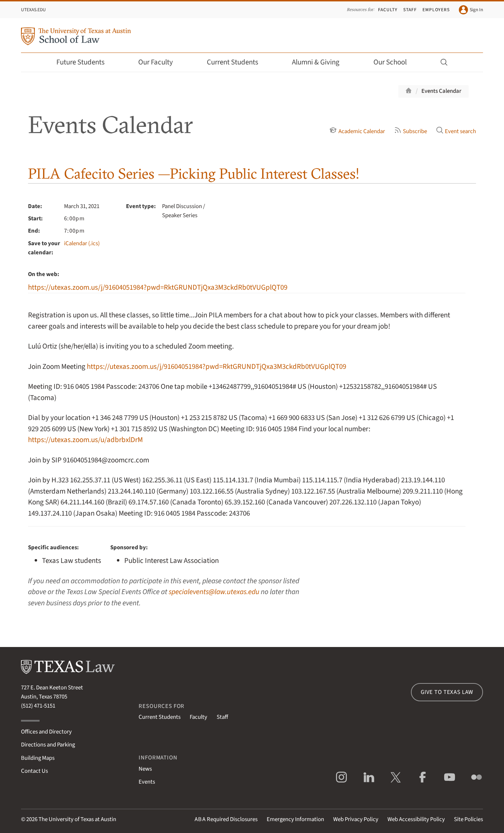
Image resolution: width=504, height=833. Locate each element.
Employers (436, 10)
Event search (456, 131)
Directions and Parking (48, 745)
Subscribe (411, 131)
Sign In (471, 10)
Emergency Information (295, 819)
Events (147, 782)
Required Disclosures (226, 819)
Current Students (237, 62)
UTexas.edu (33, 10)
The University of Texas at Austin (77, 819)
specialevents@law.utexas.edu (214, 592)
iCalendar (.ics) (82, 243)
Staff (410, 10)
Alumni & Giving (320, 62)
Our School (395, 62)
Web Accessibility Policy (416, 819)
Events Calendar (441, 91)
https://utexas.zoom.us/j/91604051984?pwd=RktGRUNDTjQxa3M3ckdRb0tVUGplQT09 (158, 287)
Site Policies (468, 819)
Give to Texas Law (447, 692)
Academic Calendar (357, 131)
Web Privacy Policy (356, 819)
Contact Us (34, 771)
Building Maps (38, 758)
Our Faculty (160, 62)
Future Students (85, 62)
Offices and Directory (46, 732)
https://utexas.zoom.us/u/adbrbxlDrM (85, 440)
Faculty (388, 10)
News (145, 769)
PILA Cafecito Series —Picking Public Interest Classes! (194, 174)
